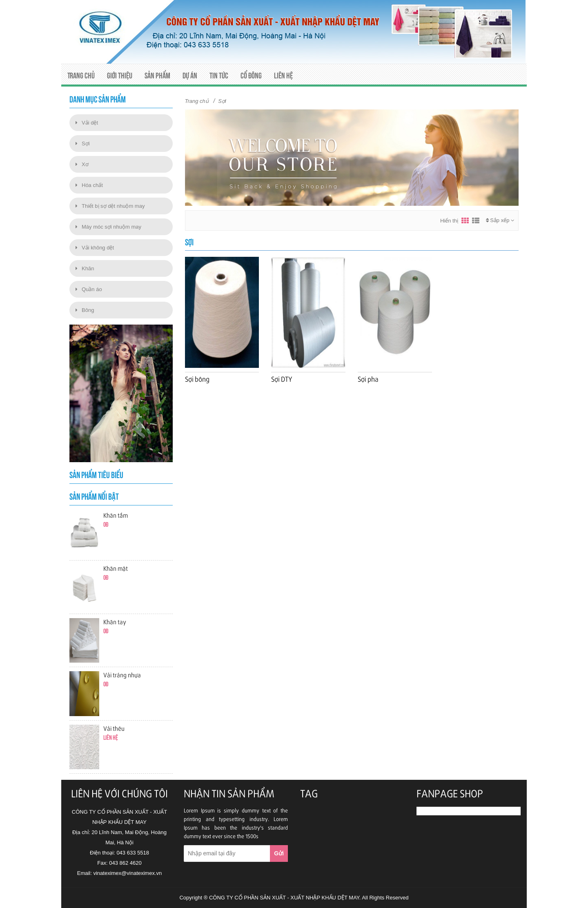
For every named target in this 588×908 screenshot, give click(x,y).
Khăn (85, 268)
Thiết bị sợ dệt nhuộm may (110, 206)
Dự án (190, 76)
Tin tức (219, 76)
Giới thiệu (120, 76)
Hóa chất (89, 185)
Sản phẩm (157, 76)
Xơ (82, 164)
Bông (85, 310)
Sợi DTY (282, 380)
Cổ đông (251, 76)
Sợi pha (368, 380)
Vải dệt (87, 123)
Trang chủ (81, 76)
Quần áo (89, 289)
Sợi (83, 144)
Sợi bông (197, 380)
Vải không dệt (95, 248)
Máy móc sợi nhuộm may (108, 227)
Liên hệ (283, 76)
